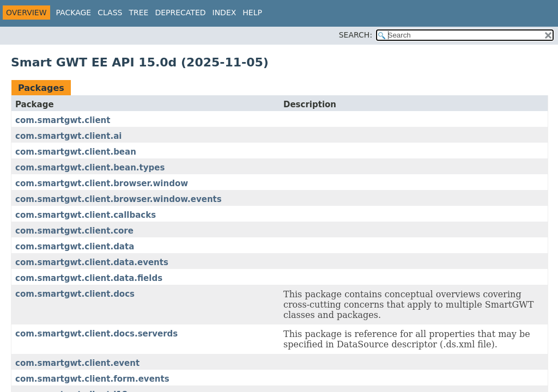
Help (252, 13)
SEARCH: (356, 35)
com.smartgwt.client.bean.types (90, 168)
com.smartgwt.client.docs (75, 294)
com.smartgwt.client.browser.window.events (119, 199)
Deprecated (180, 13)
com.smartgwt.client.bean (76, 152)
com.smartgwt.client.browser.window (102, 183)
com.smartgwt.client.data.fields (89, 278)
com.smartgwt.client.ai (68, 136)
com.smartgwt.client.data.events (92, 262)
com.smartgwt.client (63, 120)
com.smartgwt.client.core (74, 231)
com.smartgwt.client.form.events (92, 379)
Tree (138, 13)
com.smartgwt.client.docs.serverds (96, 334)
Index (225, 13)
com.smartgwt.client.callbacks (86, 215)
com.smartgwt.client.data (75, 247)
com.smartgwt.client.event (77, 363)
